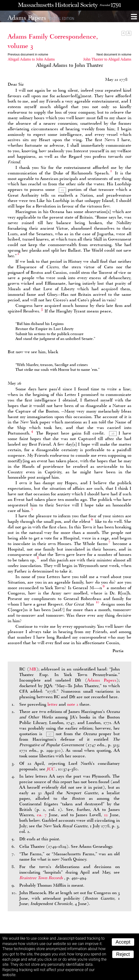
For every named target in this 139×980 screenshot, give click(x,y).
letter (53, 704)
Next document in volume (114, 54)
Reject (123, 954)
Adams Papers (102, 680)
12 (106, 815)
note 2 (73, 704)
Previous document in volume (28, 54)
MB (33, 669)
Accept (123, 942)
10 (98, 602)
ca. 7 (42, 815)
